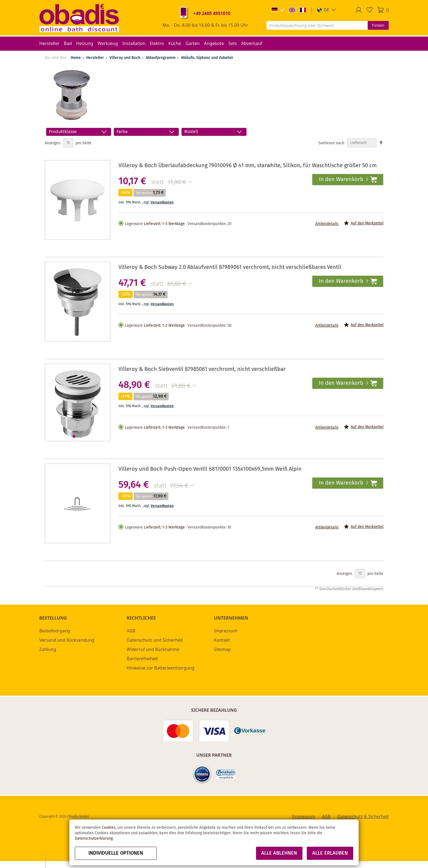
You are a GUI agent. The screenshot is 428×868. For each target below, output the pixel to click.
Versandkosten (162, 202)
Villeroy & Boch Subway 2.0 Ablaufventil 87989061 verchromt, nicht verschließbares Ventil (230, 267)
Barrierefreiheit (142, 659)
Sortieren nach (331, 143)
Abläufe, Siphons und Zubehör (207, 58)
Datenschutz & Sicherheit (363, 816)
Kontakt (222, 640)
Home (76, 58)
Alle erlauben (330, 853)
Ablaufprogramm (161, 58)
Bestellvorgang (55, 631)
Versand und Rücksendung (67, 640)
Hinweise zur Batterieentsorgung (160, 668)
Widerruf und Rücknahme (153, 649)
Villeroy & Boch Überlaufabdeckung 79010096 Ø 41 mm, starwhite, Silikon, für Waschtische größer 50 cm (248, 166)
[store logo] (79, 18)
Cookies (109, 828)
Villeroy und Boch (125, 58)
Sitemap (222, 649)
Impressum (226, 631)
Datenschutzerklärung (94, 839)
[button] (327, 10)
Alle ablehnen (279, 853)
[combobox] (317, 25)
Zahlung (48, 649)
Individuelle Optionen (116, 853)
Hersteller (96, 58)
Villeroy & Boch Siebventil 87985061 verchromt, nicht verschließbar (202, 369)
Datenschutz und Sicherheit (155, 640)
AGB (131, 631)
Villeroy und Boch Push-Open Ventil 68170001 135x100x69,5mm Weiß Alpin (210, 469)
